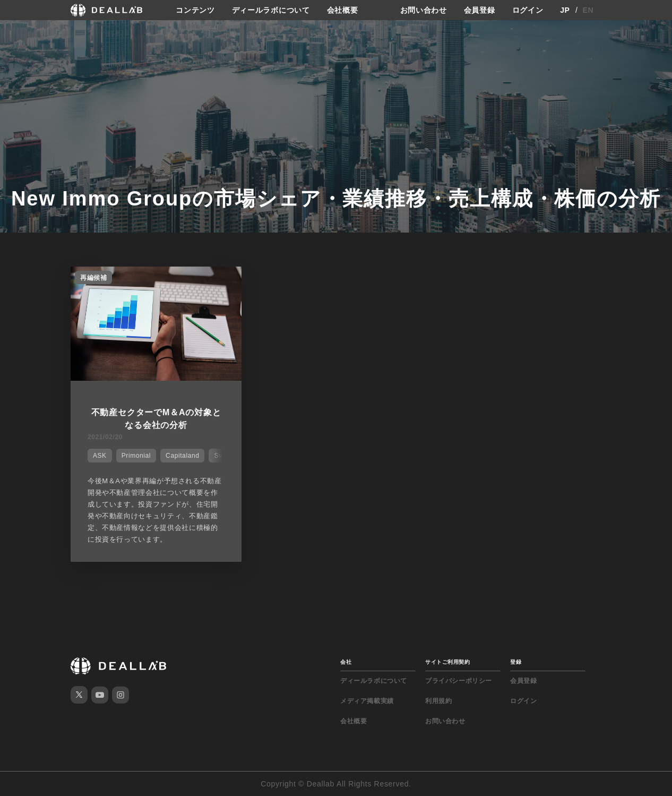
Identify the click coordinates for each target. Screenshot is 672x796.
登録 (516, 662)
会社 (346, 662)
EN (588, 10)
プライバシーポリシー (459, 681)
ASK (100, 456)
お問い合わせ (424, 10)
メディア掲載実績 (367, 701)
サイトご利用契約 (447, 662)
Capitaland (182, 456)
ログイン (528, 10)
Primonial (136, 456)
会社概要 (343, 10)
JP (565, 10)
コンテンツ (195, 10)
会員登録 (480, 10)
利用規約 (438, 701)
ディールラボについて (271, 10)
